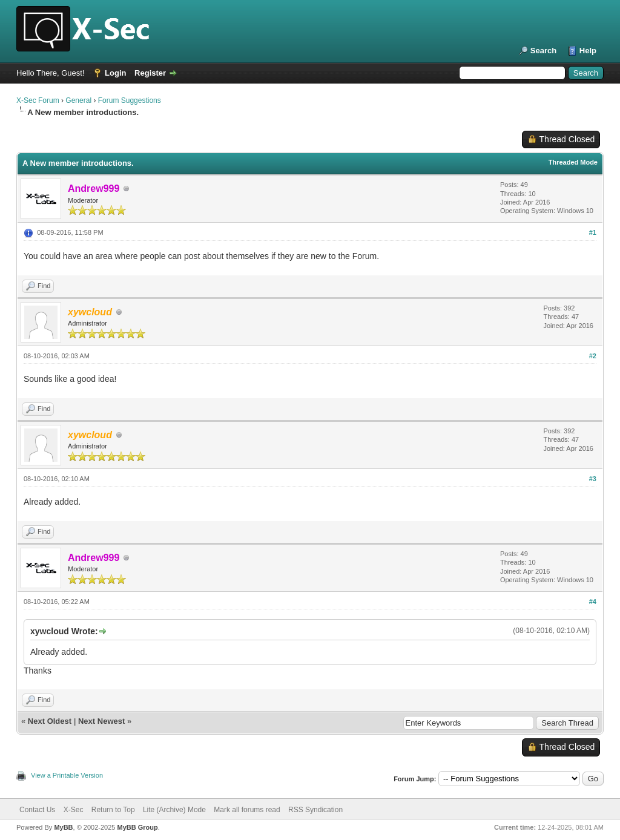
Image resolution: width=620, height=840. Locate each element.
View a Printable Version (67, 775)
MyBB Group (137, 827)
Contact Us (37, 810)
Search (543, 51)
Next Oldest (50, 721)
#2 (593, 356)
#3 (593, 479)
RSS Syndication (315, 810)
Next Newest (101, 721)
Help (588, 51)
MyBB (63, 827)
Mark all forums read (247, 810)
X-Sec (74, 810)
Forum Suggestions (130, 100)
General (78, 100)
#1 (593, 232)
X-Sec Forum (38, 100)
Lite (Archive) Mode (174, 810)
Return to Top (113, 810)
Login (115, 73)
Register (150, 73)
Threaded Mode (573, 162)
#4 (593, 602)
